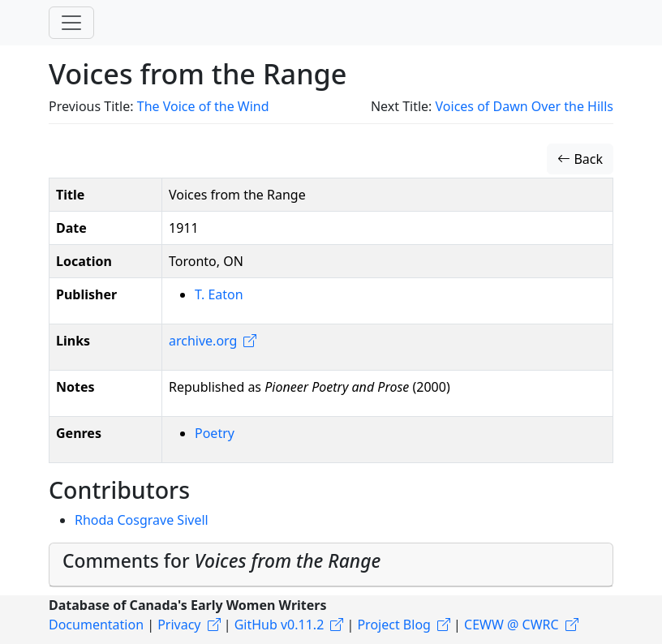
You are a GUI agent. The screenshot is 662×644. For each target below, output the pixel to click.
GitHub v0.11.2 (279, 625)
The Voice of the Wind (203, 106)
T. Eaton (219, 294)
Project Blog (393, 625)
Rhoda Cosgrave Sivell (142, 520)
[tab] (331, 565)
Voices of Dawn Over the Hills (524, 106)
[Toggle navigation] (71, 23)
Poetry (215, 433)
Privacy (179, 625)
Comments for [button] (221, 561)
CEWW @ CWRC (512, 625)
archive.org (203, 341)
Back (580, 159)
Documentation (96, 625)
